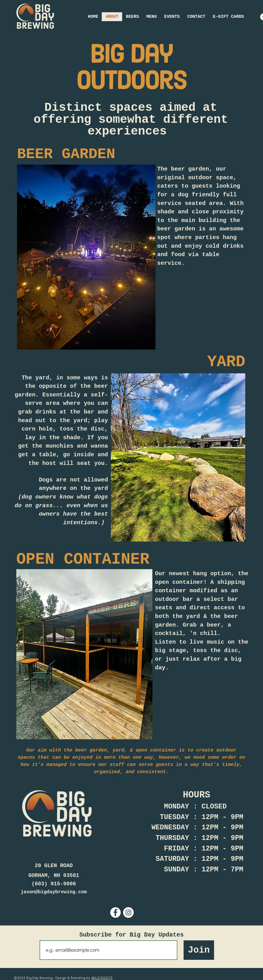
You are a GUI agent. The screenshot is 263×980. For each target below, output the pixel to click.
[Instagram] (128, 912)
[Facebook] (115, 912)
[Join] (199, 950)
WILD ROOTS (102, 978)
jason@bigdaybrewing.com (54, 892)
